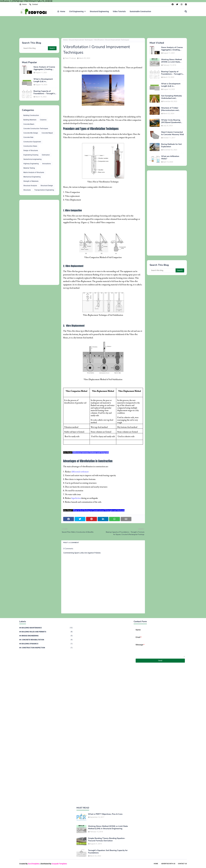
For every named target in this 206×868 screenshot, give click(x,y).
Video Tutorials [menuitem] (119, 11)
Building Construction (31, 115)
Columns (43, 120)
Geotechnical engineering (32, 159)
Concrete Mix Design (31, 133)
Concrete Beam (29, 124)
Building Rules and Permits (47, 632)
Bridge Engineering (47, 636)
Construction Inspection (47, 648)
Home (23, 4)
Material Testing (29, 168)
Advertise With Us (168, 864)
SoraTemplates (34, 864)
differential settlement (80, 472)
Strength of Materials (31, 181)
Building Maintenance (47, 628)
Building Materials (30, 120)
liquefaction (76, 498)
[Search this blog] (35, 48)
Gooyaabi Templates (59, 864)
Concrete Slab (28, 137)
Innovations (47, 164)
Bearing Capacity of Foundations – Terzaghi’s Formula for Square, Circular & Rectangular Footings (44, 92)
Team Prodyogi (70, 58)
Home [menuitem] (61, 11)
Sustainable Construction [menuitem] (140, 11)
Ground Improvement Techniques (81, 40)
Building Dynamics (47, 644)
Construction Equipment (32, 142)
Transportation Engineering (44, 190)
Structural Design (47, 186)
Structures (27, 190)
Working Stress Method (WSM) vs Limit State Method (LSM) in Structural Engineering (171, 61)
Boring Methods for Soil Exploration (171, 145)
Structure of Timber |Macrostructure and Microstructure (170, 109)
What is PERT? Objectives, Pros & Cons (105, 814)
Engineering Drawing (31, 155)
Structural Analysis (30, 186)
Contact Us (182, 864)
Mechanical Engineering (32, 177)
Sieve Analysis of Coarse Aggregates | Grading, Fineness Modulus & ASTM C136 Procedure (44, 68)
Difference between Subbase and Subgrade (90, 453)
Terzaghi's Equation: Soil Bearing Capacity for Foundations (108, 852)
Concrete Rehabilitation (47, 640)
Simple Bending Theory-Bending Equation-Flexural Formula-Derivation (107, 840)
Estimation (46, 155)
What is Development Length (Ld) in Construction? (43, 80)
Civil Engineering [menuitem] (76, 11)
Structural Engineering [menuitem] (99, 11)
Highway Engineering (31, 164)
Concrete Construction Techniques (36, 129)
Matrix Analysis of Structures (34, 172)
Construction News (30, 146)
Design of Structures (31, 150)
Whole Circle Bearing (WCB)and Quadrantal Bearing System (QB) (171, 121)
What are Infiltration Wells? (170, 158)
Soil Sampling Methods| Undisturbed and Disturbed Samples (171, 97)
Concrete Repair (47, 133)
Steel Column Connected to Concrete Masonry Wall (172, 133)
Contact (34, 4)
